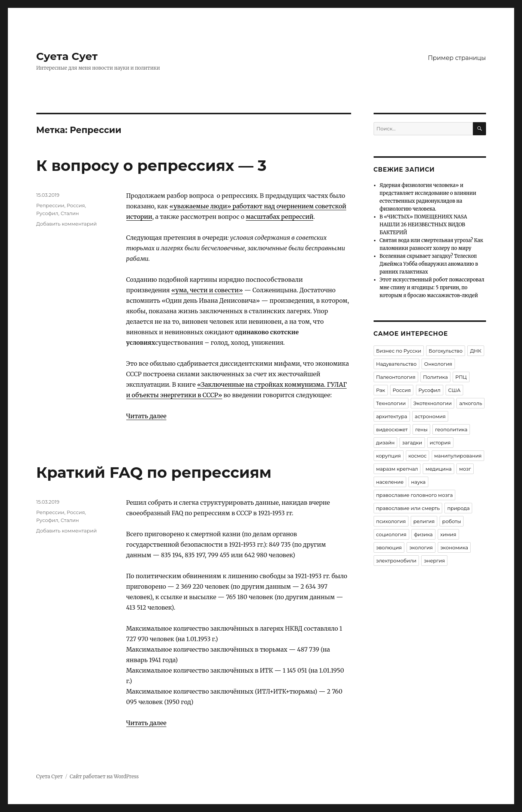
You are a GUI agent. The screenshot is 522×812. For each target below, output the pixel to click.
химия (448, 534)
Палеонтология (396, 377)
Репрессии (50, 205)
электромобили (396, 561)
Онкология (438, 364)
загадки (412, 443)
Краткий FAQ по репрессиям (154, 472)
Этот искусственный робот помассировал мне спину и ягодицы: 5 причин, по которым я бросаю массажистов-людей (432, 288)
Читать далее (147, 416)
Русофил (47, 213)
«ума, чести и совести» (207, 290)
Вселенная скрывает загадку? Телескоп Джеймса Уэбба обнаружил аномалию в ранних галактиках (429, 264)
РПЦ (461, 377)
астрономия (430, 416)
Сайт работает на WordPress (104, 777)
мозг (465, 469)
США (454, 390)
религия (424, 521)
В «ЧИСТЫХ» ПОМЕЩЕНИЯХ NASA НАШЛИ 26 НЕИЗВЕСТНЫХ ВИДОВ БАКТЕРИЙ (423, 225)
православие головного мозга (415, 495)
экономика (454, 547)
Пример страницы (457, 58)
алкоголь (470, 403)
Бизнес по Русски (399, 351)
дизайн (386, 443)
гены (421, 429)
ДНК (476, 351)
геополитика (451, 429)
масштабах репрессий (280, 217)
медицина (438, 469)
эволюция (389, 547)
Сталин (70, 213)
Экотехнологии (433, 403)
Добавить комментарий (67, 224)
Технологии (391, 403)
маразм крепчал (397, 469)
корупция (389, 456)
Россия (76, 205)
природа (458, 508)
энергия (434, 561)
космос (418, 456)
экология (421, 547)
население (390, 482)
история (440, 443)
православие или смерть (408, 508)
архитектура (392, 416)
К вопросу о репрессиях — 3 (152, 165)
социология (391, 534)
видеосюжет (392, 429)
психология (391, 521)
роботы (452, 521)
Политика (435, 377)
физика (423, 534)
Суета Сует (67, 56)
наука (418, 482)
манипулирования (458, 456)
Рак (381, 390)
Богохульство (446, 351)
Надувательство (396, 364)
